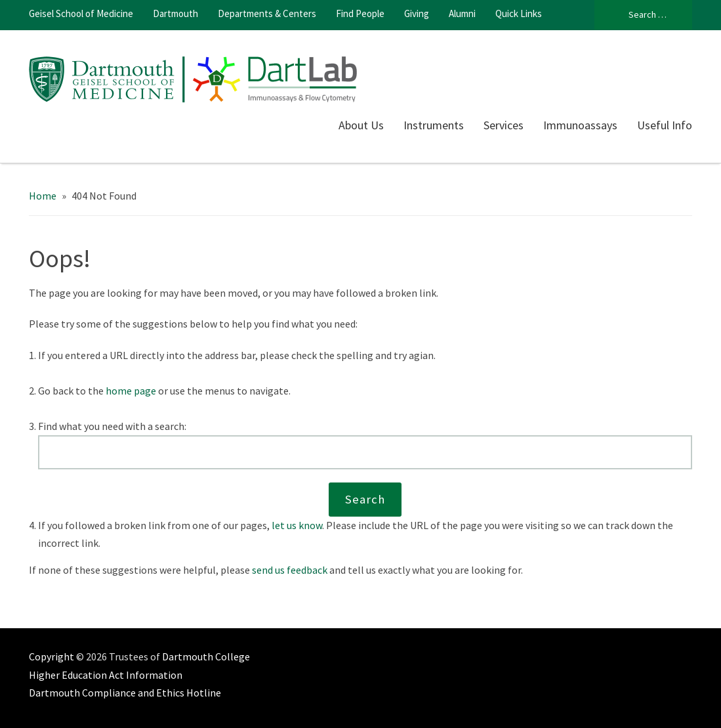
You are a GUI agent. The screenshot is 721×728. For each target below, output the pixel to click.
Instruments (434, 125)
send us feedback (290, 570)
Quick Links (519, 13)
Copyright (51, 656)
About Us (361, 125)
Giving (417, 13)
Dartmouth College (206, 656)
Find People (360, 13)
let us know (297, 525)
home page (131, 391)
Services (504, 125)
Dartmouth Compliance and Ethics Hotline (125, 693)
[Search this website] (365, 452)
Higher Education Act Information (106, 675)
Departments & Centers (267, 13)
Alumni (462, 13)
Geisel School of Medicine (81, 13)
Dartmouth (175, 13)
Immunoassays (580, 125)
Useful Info (665, 125)
